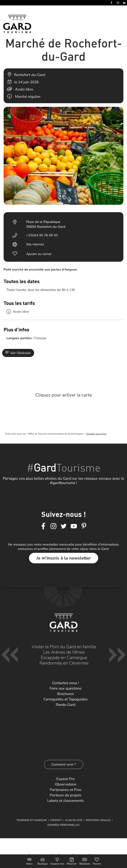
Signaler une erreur (96, 434)
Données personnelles (63, 825)
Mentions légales (98, 820)
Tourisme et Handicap (32, 820)
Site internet (35, 244)
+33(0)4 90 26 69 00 (42, 235)
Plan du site (74, 820)
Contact (56, 820)
